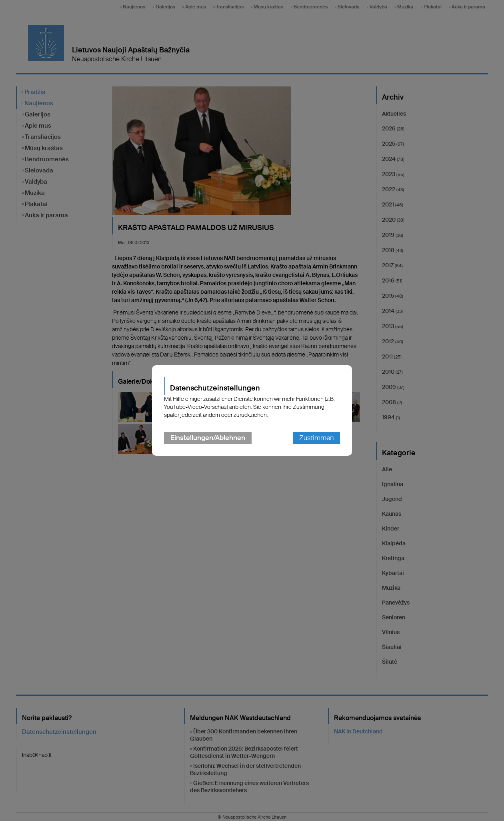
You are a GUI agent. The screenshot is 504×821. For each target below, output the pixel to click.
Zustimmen (316, 438)
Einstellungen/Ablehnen (208, 438)
